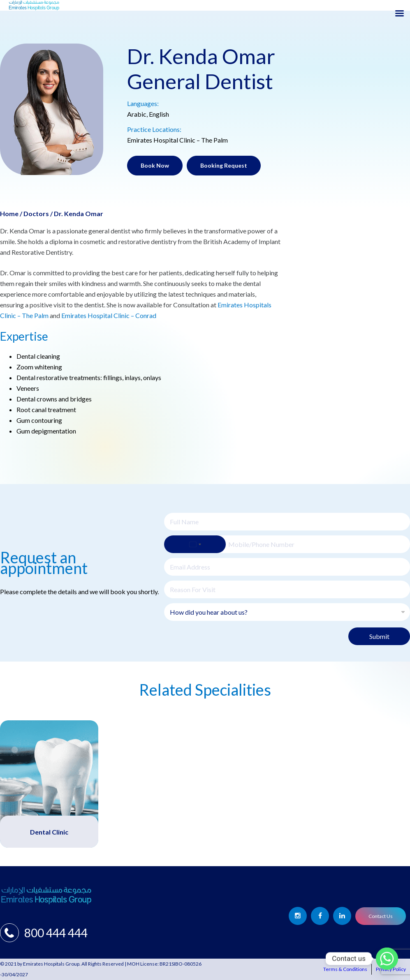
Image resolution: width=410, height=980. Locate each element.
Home (9, 213)
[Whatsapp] (387, 959)
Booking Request (224, 165)
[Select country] (195, 544)
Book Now (155, 165)
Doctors (36, 213)
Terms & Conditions (345, 969)
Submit (379, 636)
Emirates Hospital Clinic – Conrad (108, 315)
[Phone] (287, 544)
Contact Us (381, 916)
